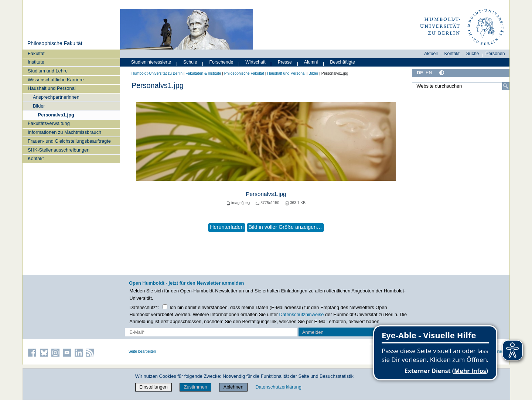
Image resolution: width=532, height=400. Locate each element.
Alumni (311, 62)
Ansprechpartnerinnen (56, 97)
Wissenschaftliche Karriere (56, 80)
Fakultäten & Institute (203, 73)
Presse (285, 62)
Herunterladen (227, 227)
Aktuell (431, 54)
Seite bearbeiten (142, 351)
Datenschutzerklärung (278, 387)
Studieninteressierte (151, 62)
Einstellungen (154, 387)
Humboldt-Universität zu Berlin (157, 73)
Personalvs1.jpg (56, 115)
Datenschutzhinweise (302, 314)
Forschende (221, 62)
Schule (190, 62)
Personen (495, 54)
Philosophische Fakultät (55, 43)
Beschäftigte (342, 62)
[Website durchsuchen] (461, 86)
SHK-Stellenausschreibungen (59, 150)
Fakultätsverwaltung (49, 123)
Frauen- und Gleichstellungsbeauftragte (69, 141)
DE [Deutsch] (420, 73)
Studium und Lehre (48, 71)
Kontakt (36, 158)
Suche (473, 54)
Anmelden (313, 332)
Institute (36, 62)
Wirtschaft (255, 62)
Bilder (39, 106)
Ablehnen (233, 387)
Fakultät (36, 53)
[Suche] (506, 86)
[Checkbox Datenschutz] (165, 307)
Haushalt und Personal (52, 88)
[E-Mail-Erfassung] (211, 332)
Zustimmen (196, 387)
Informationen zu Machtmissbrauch (64, 132)
